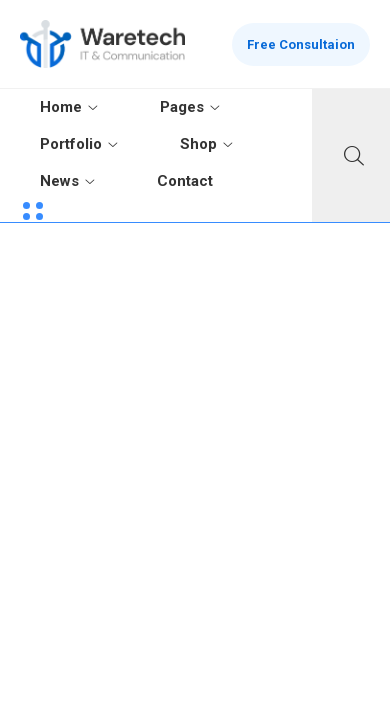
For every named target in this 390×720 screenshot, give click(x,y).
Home (61, 107)
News (59, 181)
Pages (182, 107)
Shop (198, 144)
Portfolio (71, 144)
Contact (185, 181)
